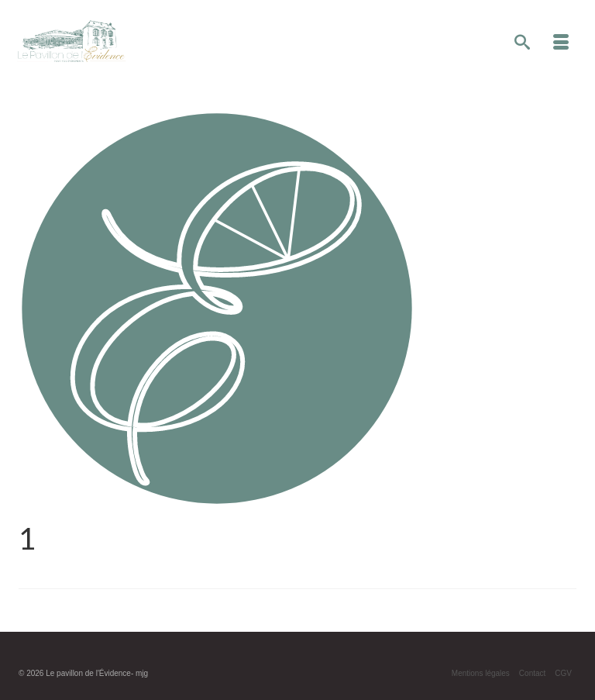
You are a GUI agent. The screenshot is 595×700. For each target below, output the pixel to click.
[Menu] (561, 43)
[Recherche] (522, 43)
